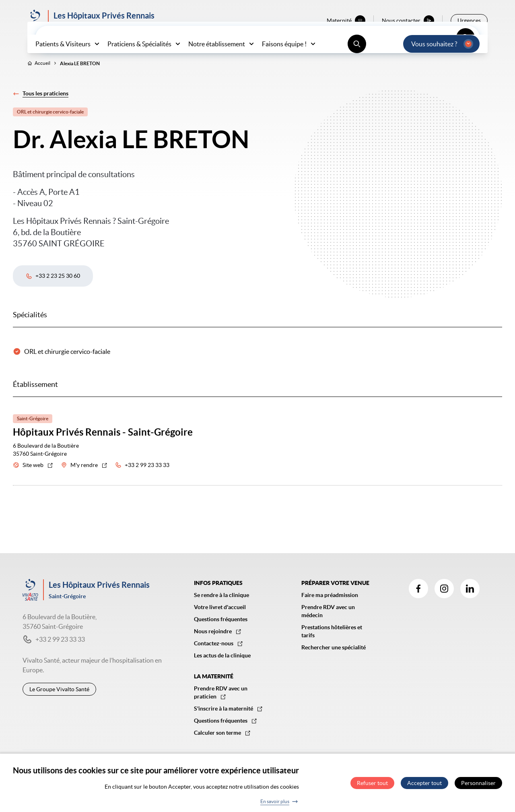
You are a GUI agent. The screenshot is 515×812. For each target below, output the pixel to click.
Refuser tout (372, 786)
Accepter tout (424, 786)
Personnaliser (478, 786)
